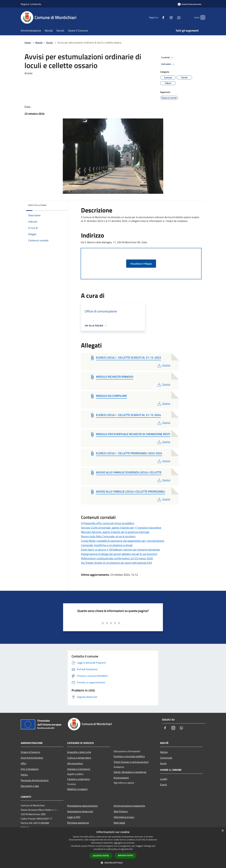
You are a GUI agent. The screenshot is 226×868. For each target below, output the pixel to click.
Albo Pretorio (121, 811)
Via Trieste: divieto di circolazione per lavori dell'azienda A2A (116, 563)
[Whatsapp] (174, 17)
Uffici (23, 763)
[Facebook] (158, 17)
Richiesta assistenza (78, 823)
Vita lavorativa (75, 763)
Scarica (163, 365)
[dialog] (113, 848)
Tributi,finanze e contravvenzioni (131, 762)
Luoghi (164, 779)
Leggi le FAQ (74, 817)
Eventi (164, 785)
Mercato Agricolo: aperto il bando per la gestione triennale (115, 532)
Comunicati (166, 758)
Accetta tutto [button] (101, 856)
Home (28, 43)
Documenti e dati (30, 786)
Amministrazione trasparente (129, 806)
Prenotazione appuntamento (82, 806)
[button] (113, 863)
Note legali (119, 823)
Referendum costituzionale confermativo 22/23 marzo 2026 (117, 558)
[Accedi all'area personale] (189, 4)
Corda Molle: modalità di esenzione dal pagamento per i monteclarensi (123, 541)
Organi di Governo (30, 752)
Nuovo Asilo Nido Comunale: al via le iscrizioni (108, 536)
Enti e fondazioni (30, 769)
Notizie (164, 752)
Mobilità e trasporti (77, 789)
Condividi (168, 58)
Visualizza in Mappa (141, 264)
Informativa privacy (124, 817)
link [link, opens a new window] (131, 849)
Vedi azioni (168, 64)
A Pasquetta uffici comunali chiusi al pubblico (108, 523)
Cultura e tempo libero (79, 758)
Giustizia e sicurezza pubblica (129, 756)
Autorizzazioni (121, 778)
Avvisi (50, 43)
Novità (39, 43)
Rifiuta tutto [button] (126, 856)
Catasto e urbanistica (78, 779)
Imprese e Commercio (79, 769)
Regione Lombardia (31, 4)
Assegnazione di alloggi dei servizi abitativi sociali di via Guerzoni (119, 554)
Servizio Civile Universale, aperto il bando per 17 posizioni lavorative (121, 528)
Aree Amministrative (32, 758)
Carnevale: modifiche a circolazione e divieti (107, 545)
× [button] (222, 831)
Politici (24, 775)
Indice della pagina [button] (37, 205)
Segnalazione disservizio (80, 811)
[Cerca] (202, 17)
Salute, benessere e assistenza (130, 772)
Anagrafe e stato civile (79, 752)
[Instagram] (166, 17)
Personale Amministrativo (35, 780)
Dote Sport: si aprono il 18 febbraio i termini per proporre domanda (120, 550)
